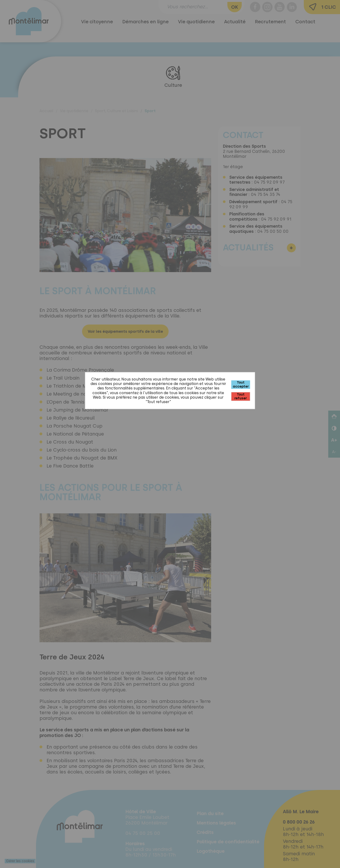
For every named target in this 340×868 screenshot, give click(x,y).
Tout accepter (241, 384)
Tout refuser (241, 396)
